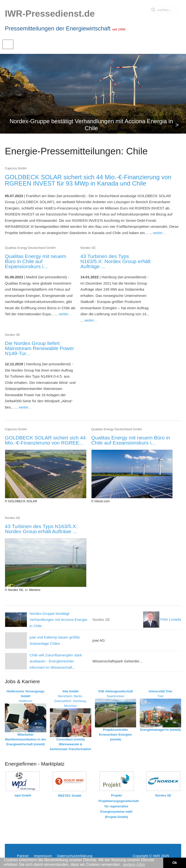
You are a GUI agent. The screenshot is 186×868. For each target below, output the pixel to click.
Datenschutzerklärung (75, 856)
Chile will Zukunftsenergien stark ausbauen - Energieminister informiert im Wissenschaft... (56, 661)
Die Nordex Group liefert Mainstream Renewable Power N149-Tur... (39, 348)
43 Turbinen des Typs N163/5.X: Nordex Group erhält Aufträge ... (116, 261)
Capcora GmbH (16, 168)
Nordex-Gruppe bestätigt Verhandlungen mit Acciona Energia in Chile (58, 620)
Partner (23, 856)
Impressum (43, 856)
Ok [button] (174, 863)
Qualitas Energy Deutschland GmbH (30, 248)
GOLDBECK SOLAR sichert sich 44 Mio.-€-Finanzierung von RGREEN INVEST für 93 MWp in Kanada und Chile (88, 180)
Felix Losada (162, 619)
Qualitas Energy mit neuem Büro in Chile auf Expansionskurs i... (35, 261)
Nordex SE (88, 248)
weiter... (159, 233)
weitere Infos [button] (134, 864)
